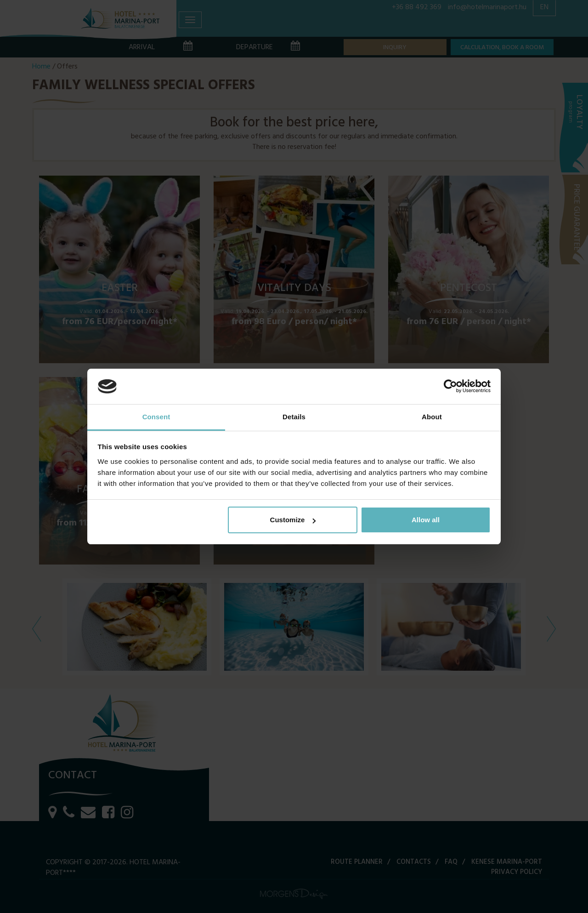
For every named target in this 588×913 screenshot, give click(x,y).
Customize (293, 520)
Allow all (426, 520)
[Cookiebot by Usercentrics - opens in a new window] (450, 387)
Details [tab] (294, 417)
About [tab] (432, 417)
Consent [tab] (156, 417)
